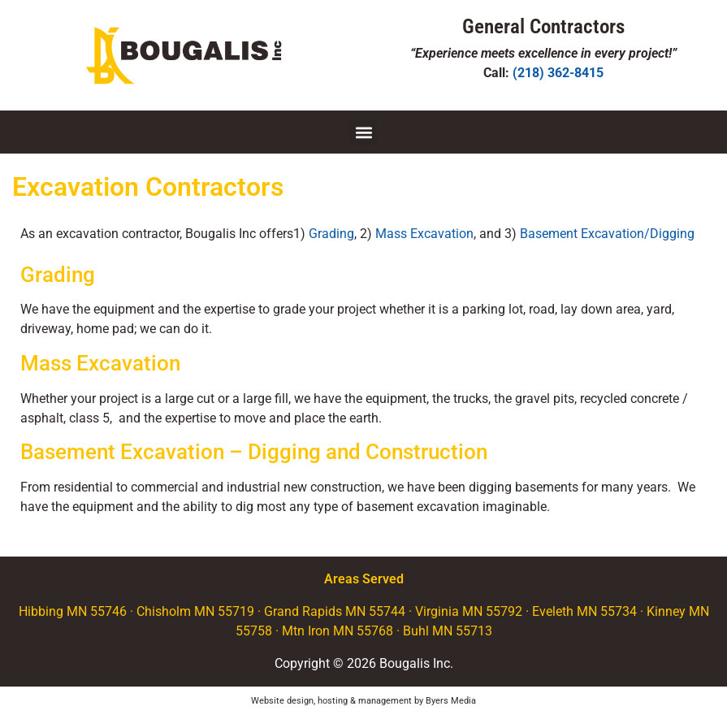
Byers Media (451, 701)
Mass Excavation (424, 234)
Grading (331, 234)
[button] (363, 132)
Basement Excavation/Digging (607, 234)
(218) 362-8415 (558, 73)
